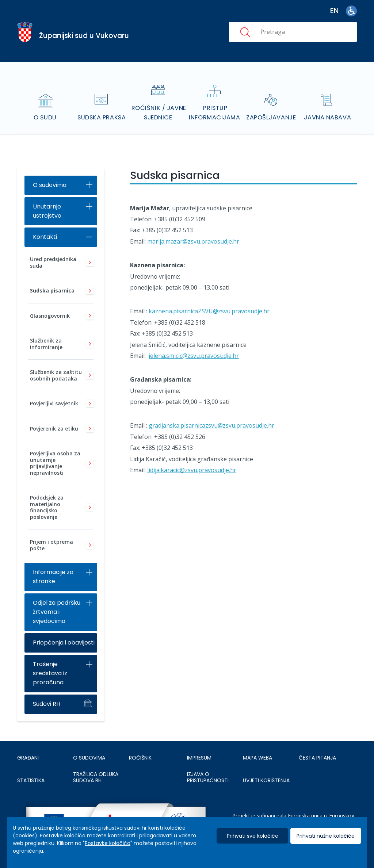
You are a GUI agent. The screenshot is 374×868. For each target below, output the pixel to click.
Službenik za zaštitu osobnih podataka (56, 366)
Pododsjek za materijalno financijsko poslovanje (47, 498)
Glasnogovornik (50, 306)
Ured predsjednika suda (53, 253)
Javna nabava (328, 108)
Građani (28, 748)
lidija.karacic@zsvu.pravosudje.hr (192, 460)
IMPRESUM (199, 748)
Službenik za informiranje (46, 334)
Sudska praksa (102, 108)
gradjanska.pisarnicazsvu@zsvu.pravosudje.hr (211, 416)
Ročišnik (140, 748)
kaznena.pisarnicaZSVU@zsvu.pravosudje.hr (209, 302)
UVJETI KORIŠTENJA (266, 771)
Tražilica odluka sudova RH (96, 768)
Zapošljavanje (272, 108)
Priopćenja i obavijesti (64, 633)
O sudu (46, 108)
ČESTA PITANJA (317, 748)
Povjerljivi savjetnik (54, 394)
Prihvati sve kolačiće (253, 836)
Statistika (31, 771)
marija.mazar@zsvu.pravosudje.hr (193, 232)
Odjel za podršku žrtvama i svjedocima (57, 602)
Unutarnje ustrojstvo (47, 201)
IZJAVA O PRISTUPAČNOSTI (208, 768)
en (334, 11)
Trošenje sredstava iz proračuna (50, 663)
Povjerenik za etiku (54, 419)
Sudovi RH (47, 694)
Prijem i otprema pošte (51, 536)
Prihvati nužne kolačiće (326, 836)
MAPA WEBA (257, 748)
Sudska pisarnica (52, 281)
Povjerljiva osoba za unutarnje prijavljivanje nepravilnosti (55, 454)
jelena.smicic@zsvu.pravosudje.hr (194, 346)
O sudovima (50, 175)
